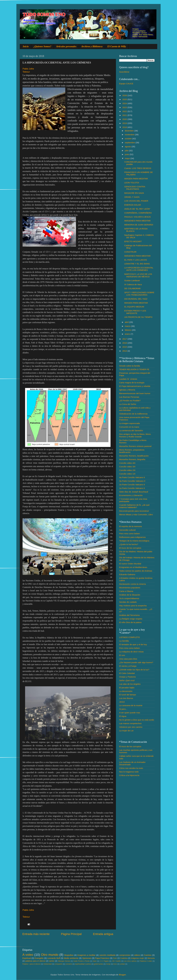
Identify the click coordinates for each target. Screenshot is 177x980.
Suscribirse (124, 72)
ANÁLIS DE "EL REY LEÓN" (137, 209)
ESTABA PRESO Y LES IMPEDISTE (135, 312)
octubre (128, 139)
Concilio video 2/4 (127, 470)
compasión (59, 964)
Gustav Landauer (132, 280)
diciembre (130, 131)
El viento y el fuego (128, 666)
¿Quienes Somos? (43, 46)
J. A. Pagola (104, 961)
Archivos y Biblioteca (92, 46)
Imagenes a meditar (86, 955)
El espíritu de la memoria (130, 526)
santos (52, 961)
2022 (125, 111)
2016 (125, 343)
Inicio (26, 46)
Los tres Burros (126, 698)
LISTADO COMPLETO (129, 637)
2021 (125, 115)
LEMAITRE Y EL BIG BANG (137, 264)
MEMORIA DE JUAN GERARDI (139, 225)
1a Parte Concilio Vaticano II (132, 488)
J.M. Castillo (116, 961)
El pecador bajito (127, 688)
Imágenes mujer (137, 958)
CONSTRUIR (130, 252)
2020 (125, 119)
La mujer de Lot (126, 731)
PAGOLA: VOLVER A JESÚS (137, 217)
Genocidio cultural (127, 530)
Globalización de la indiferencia (133, 414)
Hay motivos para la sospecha (133, 606)
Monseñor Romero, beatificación (134, 456)
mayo (128, 158)
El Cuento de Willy (117, 46)
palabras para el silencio (35, 961)
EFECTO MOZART (133, 241)
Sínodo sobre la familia (130, 366)
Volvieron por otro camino (131, 727)
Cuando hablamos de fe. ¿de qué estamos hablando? (134, 506)
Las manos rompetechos (130, 723)
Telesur (26, 72)
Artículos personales (66, 46)
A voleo (28, 955)
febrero (128, 330)
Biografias (69, 955)
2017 (125, 339)
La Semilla (124, 641)
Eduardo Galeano (127, 574)
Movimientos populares (130, 588)
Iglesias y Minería (127, 390)
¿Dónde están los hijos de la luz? (134, 670)
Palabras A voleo (146, 961)
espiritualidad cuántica (83, 964)
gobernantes (99, 964)
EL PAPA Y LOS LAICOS (136, 260)
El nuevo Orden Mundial (130, 564)
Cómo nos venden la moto (131, 768)
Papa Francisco (102, 958)
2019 (125, 123)
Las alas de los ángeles (130, 684)
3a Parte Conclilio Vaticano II (132, 481)
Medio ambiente (71, 958)
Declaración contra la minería (132, 584)
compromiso (125, 955)
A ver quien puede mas (130, 713)
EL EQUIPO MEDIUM (134, 307)
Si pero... (123, 709)
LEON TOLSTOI (132, 183)
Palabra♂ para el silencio (32, 964)
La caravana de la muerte (131, 705)
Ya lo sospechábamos (129, 598)
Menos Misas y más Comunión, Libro (136, 514)
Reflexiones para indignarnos (132, 537)
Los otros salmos (130, 961)
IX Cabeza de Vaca (133, 284)
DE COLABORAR (132, 288)
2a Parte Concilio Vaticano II (132, 485)
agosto (128, 147)
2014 (125, 351)
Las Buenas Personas (129, 397)
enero (128, 334)
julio (127, 151)
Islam (95, 961)
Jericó (122, 702)
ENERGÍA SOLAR (133, 205)
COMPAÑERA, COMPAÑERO (138, 213)
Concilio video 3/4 (127, 467)
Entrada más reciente (36, 934)
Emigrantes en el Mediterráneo (133, 567)
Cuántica (124, 958)
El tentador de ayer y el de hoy (133, 644)
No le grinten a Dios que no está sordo (137, 720)
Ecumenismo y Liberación (131, 495)
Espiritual (27, 958)
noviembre (130, 135)
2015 (125, 347)
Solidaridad (48, 964)
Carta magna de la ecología (132, 383)
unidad (122, 964)
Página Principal (71, 934)
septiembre (130, 143)
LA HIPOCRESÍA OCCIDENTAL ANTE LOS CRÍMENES (139, 269)
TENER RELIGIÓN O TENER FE (134, 369)
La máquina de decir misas (131, 652)
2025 (125, 99)
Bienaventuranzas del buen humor (135, 393)
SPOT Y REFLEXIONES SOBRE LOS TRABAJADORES (139, 294)
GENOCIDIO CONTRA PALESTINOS (135, 188)
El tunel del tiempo (128, 695)
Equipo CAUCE (126, 84)
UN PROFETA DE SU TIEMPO (138, 317)
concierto (69, 964)
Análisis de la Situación (130, 595)
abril (127, 322)
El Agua (123, 716)
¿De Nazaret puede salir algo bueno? (136, 662)
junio (127, 154)
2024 (125, 103)
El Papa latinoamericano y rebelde (135, 386)
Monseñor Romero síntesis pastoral (135, 446)
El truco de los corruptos (130, 548)
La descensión (126, 691)
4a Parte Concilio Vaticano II (132, 477)
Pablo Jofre (28, 69)
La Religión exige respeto (131, 619)
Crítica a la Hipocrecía (129, 775)
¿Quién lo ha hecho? (129, 544)
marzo (128, 326)
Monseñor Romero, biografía (132, 459)
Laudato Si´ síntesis (128, 379)
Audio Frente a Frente (81, 961)
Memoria (151, 958)
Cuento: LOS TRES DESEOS (138, 168)
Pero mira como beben (130, 534)
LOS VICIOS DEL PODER (136, 201)
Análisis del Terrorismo (129, 615)
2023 (125, 107)
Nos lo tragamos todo (129, 772)
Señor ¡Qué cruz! (127, 680)
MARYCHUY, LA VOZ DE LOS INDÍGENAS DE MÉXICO (138, 275)
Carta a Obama (126, 591)
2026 (125, 95)
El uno (122, 655)
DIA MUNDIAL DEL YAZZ (136, 299)
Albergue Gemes (64, 961)
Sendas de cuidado (128, 602)
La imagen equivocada (129, 423)
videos (137, 955)
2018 (125, 127)
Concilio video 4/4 (127, 463)
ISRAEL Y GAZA (132, 197)
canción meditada (107, 955)
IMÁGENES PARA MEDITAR (137, 221)
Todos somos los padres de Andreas (136, 571)
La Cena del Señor (128, 404)
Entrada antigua (103, 934)
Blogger (122, 975)
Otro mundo (50, 955)
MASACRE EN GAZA (134, 193)
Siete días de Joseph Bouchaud (134, 492)
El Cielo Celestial (127, 673)
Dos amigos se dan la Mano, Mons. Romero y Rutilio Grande (135, 435)
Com (115, 958)
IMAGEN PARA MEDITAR (136, 179)
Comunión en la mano (129, 427)
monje (108, 964)
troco (115, 964)
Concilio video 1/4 (127, 474)
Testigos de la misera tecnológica (134, 541)
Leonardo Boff (54, 958)
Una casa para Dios (128, 659)
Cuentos (148, 955)
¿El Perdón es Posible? (130, 401)
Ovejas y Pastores (127, 677)
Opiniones (87, 958)
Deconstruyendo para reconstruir (134, 511)
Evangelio (39, 958)
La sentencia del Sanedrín (131, 430)
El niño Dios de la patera (130, 622)
